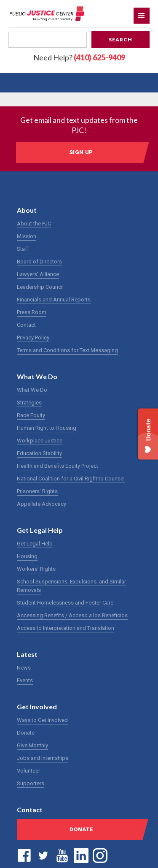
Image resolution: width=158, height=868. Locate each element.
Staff (23, 249)
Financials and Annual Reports (54, 300)
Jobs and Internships (43, 758)
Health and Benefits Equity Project (58, 466)
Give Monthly (32, 745)
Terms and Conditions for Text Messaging (67, 350)
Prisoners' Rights (37, 491)
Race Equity (31, 415)
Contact (26, 325)
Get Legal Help (35, 544)
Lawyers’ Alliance (38, 274)
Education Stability (39, 453)
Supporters (31, 783)
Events (25, 680)
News (24, 668)
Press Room (32, 312)
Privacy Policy (33, 338)
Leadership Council (40, 287)
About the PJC (34, 224)
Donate (26, 733)
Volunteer (28, 771)
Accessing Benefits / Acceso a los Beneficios (72, 615)
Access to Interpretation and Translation (66, 628)
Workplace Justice (40, 441)
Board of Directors (39, 262)
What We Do (32, 390)
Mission (27, 236)
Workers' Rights (36, 569)
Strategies (29, 403)
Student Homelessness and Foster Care (65, 603)
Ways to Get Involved (42, 720)
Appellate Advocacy (42, 504)
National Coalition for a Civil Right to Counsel (71, 479)
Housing (27, 556)
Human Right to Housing (47, 428)
